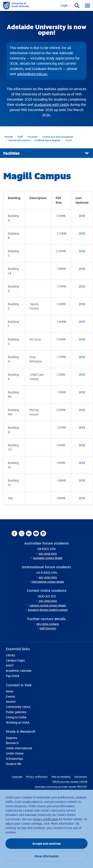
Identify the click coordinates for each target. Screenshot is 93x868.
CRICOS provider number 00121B (70, 782)
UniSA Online (15, 753)
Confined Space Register (48, 140)
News (10, 691)
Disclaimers (81, 777)
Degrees (12, 738)
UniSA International (19, 748)
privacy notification (46, 819)
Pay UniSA (13, 676)
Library (10, 655)
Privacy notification (37, 777)
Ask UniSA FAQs (48, 554)
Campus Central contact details (48, 605)
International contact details (48, 582)
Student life (14, 764)
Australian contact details (48, 558)
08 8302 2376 (46, 549)
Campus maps (15, 660)
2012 (82, 216)
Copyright (17, 777)
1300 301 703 (47, 596)
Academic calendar (19, 671)
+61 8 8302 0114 (46, 573)
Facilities (33, 137)
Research (12, 743)
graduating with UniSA (52, 105)
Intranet (9, 137)
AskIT (10, 665)
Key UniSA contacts (48, 624)
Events (11, 696)
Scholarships (15, 759)
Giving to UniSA (16, 717)
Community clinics (18, 707)
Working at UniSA (18, 722)
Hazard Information (19, 140)
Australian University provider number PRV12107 (61, 787)
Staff (20, 137)
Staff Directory (48, 628)
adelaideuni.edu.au (32, 74)
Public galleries (16, 712)
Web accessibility (61, 777)
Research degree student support (48, 610)
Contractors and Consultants (58, 137)
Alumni (11, 701)
